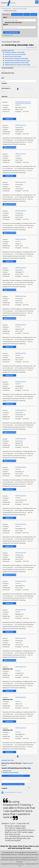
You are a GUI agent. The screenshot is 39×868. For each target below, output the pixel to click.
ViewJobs (4, 83)
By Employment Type (8, 73)
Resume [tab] (34, 14)
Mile (3, 78)
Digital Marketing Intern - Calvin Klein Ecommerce (23, 103)
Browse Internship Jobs (20, 9)
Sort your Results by (7, 68)
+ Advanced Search (7, 35)
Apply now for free (10, 147)
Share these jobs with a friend (13, 792)
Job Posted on (6, 88)
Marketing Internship (11, 773)
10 (34, 89)
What (5, 17)
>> (36, 89)
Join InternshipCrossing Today (16, 776)
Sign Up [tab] (27, 14)
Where (6, 25)
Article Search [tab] (17, 14)
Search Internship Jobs (11, 32)
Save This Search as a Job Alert (13, 784)
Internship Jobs (6, 9)
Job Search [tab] (6, 14)
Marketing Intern (21, 125)
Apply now (9, 119)
